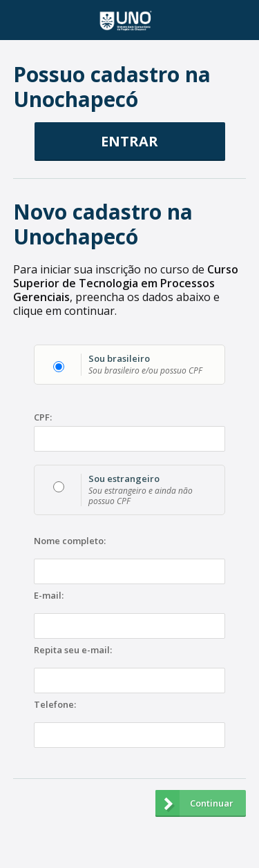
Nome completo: (70, 541)
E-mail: (49, 596)
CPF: (43, 417)
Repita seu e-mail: (73, 650)
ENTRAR (129, 141)
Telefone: (55, 705)
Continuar (194, 803)
